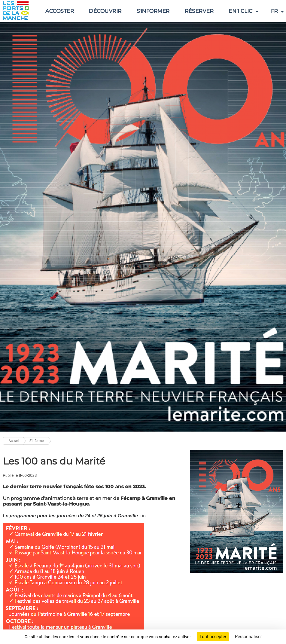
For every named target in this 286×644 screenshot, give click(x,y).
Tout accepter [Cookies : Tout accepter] (213, 637)
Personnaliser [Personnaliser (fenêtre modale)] (248, 637)
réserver (199, 11)
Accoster (59, 11)
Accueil (14, 441)
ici (144, 516)
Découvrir (105, 11)
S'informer (153, 11)
